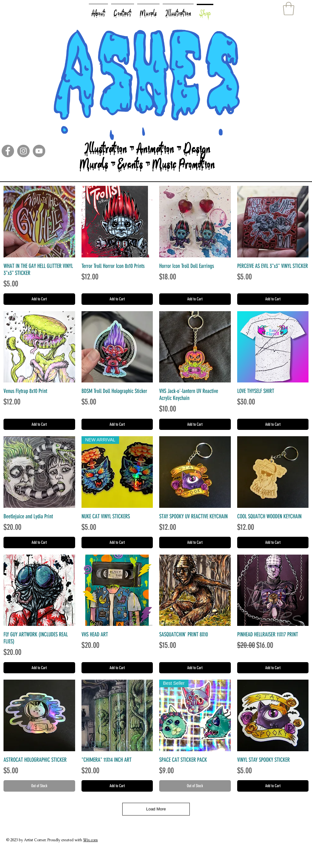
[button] (289, 9)
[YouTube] (39, 151)
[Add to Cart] (39, 299)
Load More (156, 809)
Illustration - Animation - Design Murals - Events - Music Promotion (147, 161)
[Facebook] (8, 151)
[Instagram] (23, 151)
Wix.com (90, 840)
